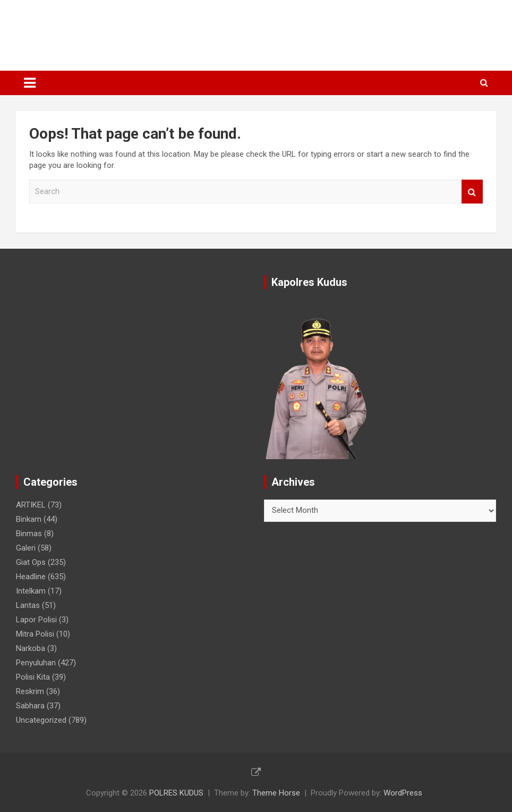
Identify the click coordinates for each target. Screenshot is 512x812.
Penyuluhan (36, 663)
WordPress (403, 793)
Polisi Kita (33, 677)
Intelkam (31, 591)
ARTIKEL (31, 505)
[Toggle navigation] (30, 83)
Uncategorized (41, 720)
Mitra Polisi (35, 634)
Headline (31, 577)
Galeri (26, 548)
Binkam (29, 519)
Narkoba (31, 648)
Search (472, 192)
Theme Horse (276, 793)
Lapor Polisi (36, 620)
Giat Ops (31, 562)
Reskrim (30, 691)
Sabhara (30, 706)
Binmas (29, 534)
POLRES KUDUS (92, 29)
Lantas (28, 605)
